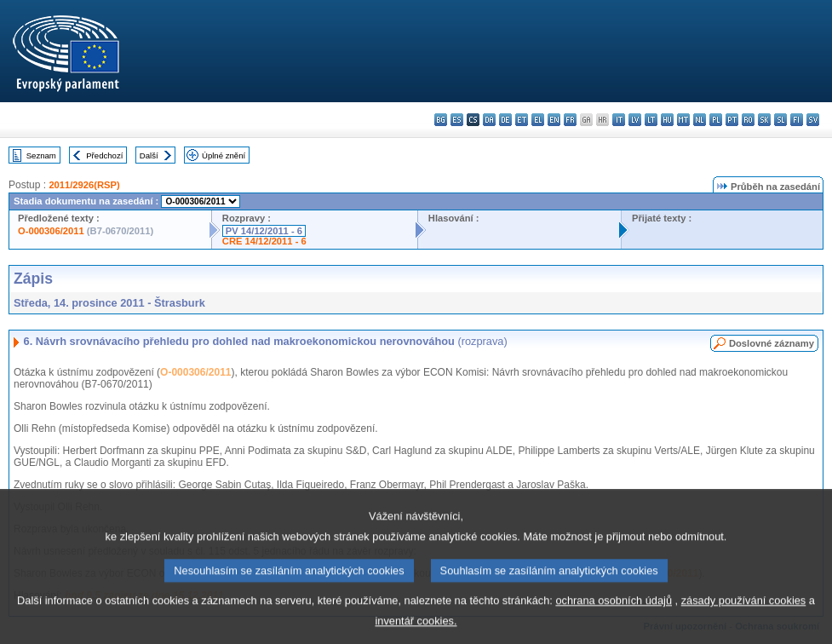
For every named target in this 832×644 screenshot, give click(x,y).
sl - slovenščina (780, 120)
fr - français (570, 120)
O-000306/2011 (51, 231)
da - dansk (489, 120)
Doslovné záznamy (772, 343)
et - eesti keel (522, 120)
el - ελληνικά (538, 120)
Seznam (41, 155)
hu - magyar (667, 120)
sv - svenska (813, 120)
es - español (457, 120)
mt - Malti (683, 120)
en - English (554, 120)
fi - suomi (797, 120)
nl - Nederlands (700, 120)
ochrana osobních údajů (614, 615)
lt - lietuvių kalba (651, 120)
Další (149, 155)
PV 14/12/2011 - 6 (264, 231)
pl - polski (716, 120)
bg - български (441, 120)
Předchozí (104, 155)
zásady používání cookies (744, 615)
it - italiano (619, 120)
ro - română (748, 120)
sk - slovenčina (764, 120)
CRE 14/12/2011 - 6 (264, 241)
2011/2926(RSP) (84, 185)
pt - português (732, 120)
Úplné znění (224, 155)
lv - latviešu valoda (635, 120)
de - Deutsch (505, 120)
